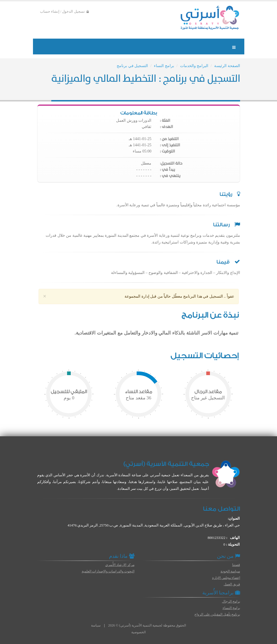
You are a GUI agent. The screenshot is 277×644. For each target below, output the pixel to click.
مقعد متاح (138, 398)
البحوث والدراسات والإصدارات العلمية (108, 571)
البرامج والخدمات (194, 66)
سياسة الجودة (230, 571)
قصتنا (236, 565)
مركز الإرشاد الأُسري (120, 565)
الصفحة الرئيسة (227, 66)
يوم (69, 398)
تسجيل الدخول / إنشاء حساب (64, 12)
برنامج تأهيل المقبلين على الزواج (217, 614)
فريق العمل (232, 584)
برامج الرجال (231, 601)
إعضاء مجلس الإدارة (226, 578)
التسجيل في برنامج (132, 66)
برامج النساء (164, 66)
